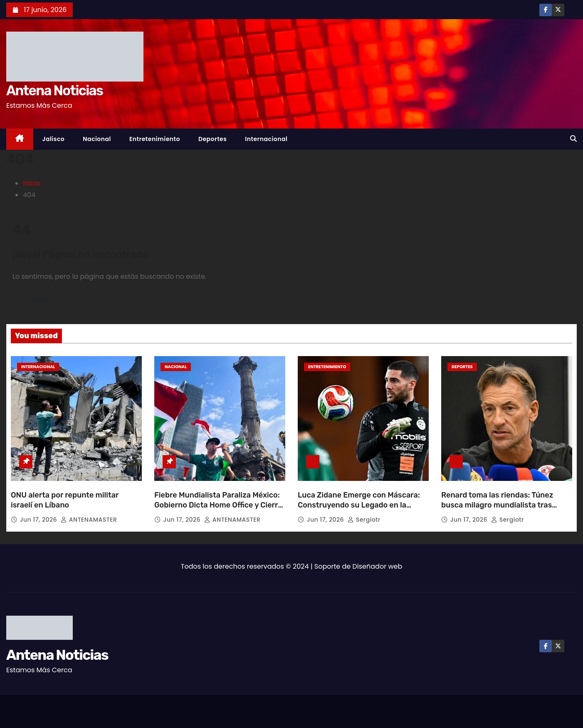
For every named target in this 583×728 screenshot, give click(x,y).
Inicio (32, 183)
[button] (573, 139)
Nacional (97, 139)
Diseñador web (378, 566)
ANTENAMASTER (89, 520)
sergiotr (364, 520)
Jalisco (54, 139)
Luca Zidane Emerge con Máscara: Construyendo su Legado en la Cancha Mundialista (359, 505)
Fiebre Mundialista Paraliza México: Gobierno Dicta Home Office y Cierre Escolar (218, 505)
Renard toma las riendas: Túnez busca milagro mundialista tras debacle (497, 505)
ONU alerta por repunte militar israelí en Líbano (65, 500)
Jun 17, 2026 (40, 520)
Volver (39, 300)
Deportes (212, 139)
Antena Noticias (54, 90)
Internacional (266, 139)
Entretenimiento (155, 139)
